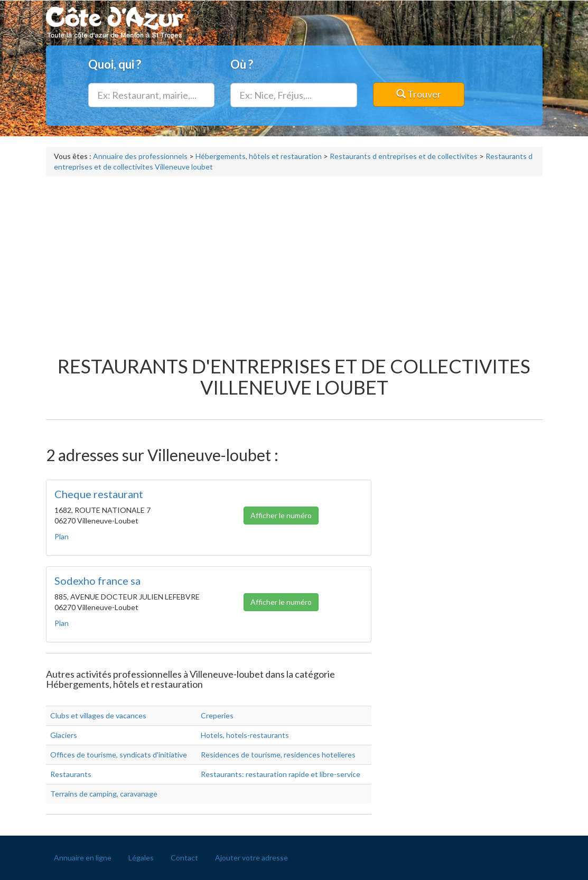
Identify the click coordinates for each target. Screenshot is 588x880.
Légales (141, 858)
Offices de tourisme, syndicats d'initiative (119, 755)
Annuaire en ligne (83, 858)
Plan (62, 536)
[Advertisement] (294, 261)
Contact (184, 858)
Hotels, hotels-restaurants (245, 735)
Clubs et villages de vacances (98, 715)
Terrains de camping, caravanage (104, 794)
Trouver (419, 94)
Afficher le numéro (281, 515)
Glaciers (64, 735)
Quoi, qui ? (115, 64)
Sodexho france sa (97, 581)
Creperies (217, 715)
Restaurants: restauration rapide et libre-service (281, 774)
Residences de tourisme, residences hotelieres (278, 755)
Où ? (242, 64)
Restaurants (71, 774)
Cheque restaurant (99, 494)
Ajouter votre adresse (251, 858)
